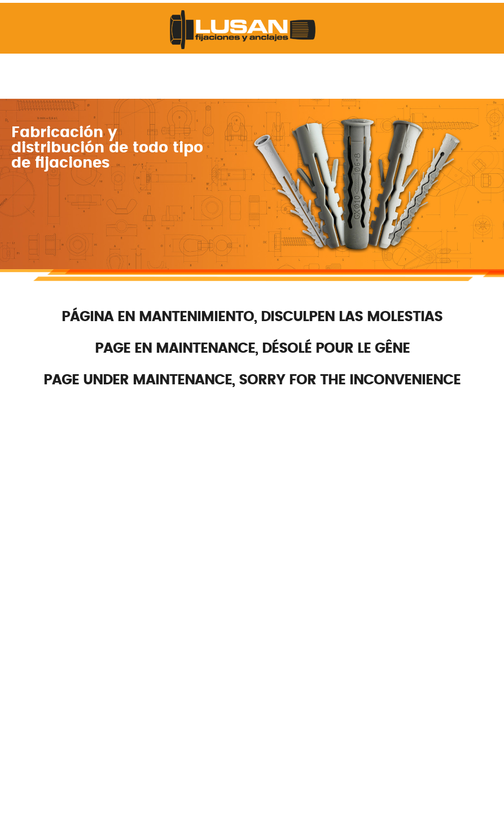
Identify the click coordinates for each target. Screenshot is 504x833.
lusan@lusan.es (231, 468)
